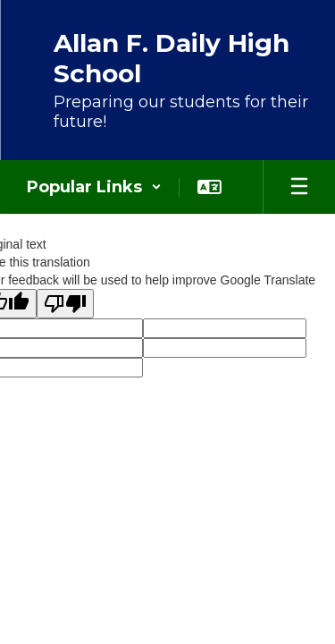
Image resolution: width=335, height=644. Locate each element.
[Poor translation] (65, 304)
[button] (94, 187)
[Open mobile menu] (299, 187)
